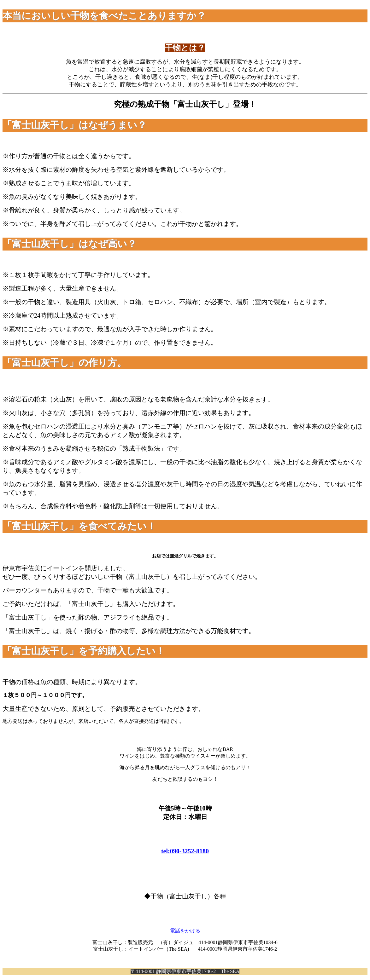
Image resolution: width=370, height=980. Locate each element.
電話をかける (185, 931)
